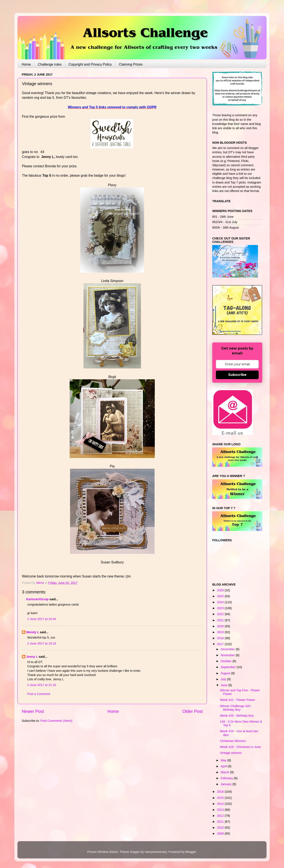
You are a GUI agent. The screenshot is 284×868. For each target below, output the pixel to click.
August (226, 673)
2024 (221, 602)
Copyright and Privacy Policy (90, 64)
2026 (221, 590)
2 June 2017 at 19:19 (42, 643)
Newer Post (33, 711)
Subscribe (237, 375)
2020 (221, 626)
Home (26, 64)
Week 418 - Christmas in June (240, 747)
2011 (221, 822)
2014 (221, 804)
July (224, 679)
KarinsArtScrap (37, 599)
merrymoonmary (156, 852)
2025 (221, 596)
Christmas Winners (233, 741)
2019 (221, 632)
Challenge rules (50, 64)
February (227, 778)
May (224, 760)
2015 (221, 798)
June (224, 685)
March (225, 772)
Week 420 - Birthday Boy (237, 716)
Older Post (193, 711)
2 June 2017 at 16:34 (42, 619)
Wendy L (32, 632)
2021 (221, 620)
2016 (221, 792)
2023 (221, 608)
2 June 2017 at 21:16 (42, 685)
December (228, 649)
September (229, 667)
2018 (221, 638)
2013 (221, 810)
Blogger (191, 852)
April (224, 766)
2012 (221, 816)
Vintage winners (231, 753)
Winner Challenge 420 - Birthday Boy (236, 708)
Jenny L (32, 657)
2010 (221, 828)
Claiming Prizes (131, 64)
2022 (221, 614)
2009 (221, 834)
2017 (221, 644)
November (228, 655)
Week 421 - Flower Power (237, 700)
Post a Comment (39, 694)
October (227, 661)
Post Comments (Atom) (56, 721)
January (227, 784)
